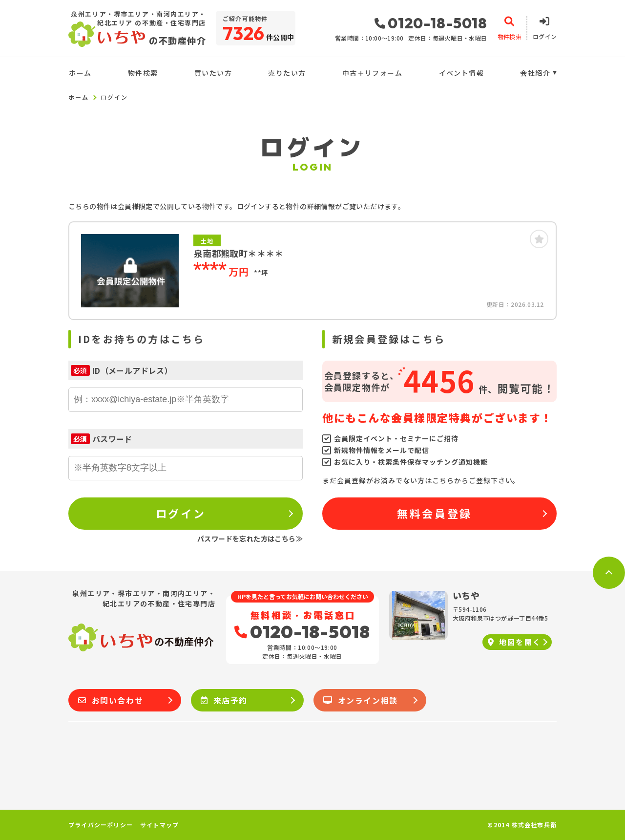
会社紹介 (535, 73)
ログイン (181, 513)
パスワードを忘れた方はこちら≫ (250, 538)
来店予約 (224, 700)
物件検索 (143, 73)
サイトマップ (159, 825)
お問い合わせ (111, 700)
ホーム (80, 73)
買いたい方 (213, 73)
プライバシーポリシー (101, 825)
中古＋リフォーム (372, 73)
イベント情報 (461, 73)
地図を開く (514, 642)
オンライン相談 (361, 700)
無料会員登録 (434, 513)
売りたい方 (287, 73)
